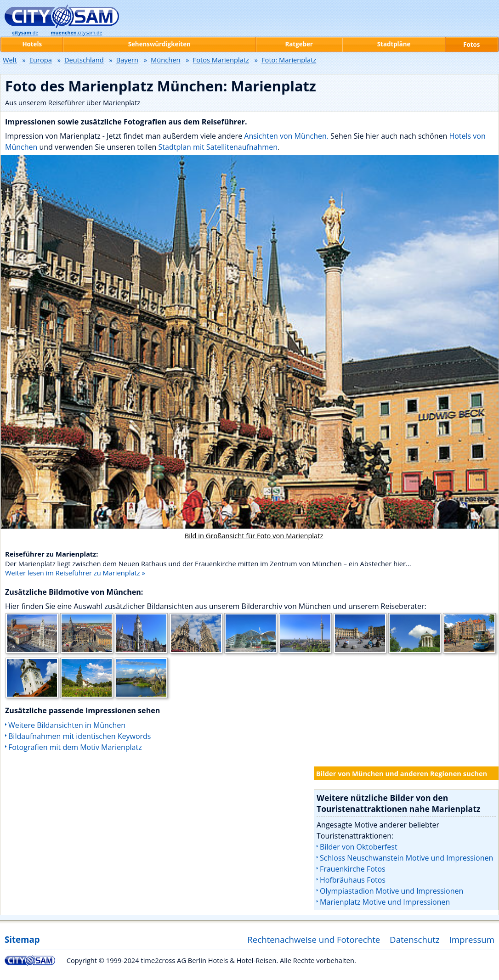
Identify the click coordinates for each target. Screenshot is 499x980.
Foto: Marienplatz (289, 60)
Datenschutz (415, 939)
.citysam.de (76, 33)
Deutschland (84, 60)
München (165, 60)
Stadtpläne (394, 44)
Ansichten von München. (286, 136)
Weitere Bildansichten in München (67, 725)
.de (25, 33)
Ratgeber (299, 44)
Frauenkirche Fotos (353, 869)
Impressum (472, 939)
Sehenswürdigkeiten (159, 44)
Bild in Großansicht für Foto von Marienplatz (254, 535)
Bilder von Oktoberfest (359, 847)
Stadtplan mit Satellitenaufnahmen (218, 147)
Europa (41, 60)
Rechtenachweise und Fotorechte (314, 939)
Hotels (32, 44)
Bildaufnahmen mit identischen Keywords (79, 736)
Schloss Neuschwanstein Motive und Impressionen (406, 858)
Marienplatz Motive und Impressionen (385, 902)
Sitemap (22, 939)
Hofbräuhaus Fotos (353, 880)
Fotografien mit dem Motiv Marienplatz (75, 747)
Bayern (127, 60)
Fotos (471, 45)
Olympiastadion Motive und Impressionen (391, 891)
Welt (10, 60)
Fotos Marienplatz (221, 60)
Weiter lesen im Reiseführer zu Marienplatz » (75, 573)
